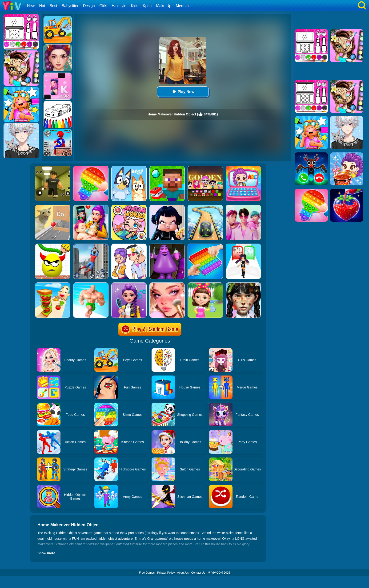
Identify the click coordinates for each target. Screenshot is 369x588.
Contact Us (198, 573)
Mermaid (183, 6)
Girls (103, 6)
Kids (134, 6)
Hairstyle (119, 6)
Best (53, 6)
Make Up (164, 6)
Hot (42, 6)
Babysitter (70, 6)
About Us (183, 573)
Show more (46, 553)
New (31, 6)
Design (89, 6)
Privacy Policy (166, 573)
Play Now (183, 92)
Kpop (147, 6)
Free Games (147, 573)
